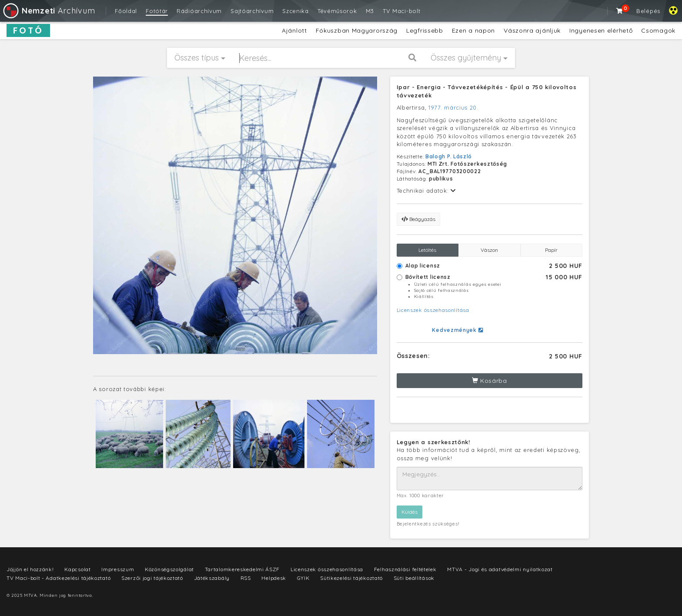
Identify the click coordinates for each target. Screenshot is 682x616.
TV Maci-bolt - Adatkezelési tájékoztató (59, 578)
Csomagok (658, 30)
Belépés (648, 11)
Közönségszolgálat (169, 569)
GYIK (303, 578)
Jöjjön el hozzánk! (30, 569)
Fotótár (157, 11)
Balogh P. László (449, 156)
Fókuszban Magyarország (357, 30)
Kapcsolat (77, 569)
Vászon (489, 250)
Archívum (48, 11)
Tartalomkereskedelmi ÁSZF (242, 569)
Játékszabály (212, 578)
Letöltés (427, 250)
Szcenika (296, 11)
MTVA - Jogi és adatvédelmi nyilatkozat (500, 569)
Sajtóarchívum (252, 11)
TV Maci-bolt (401, 11)
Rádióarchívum (199, 11)
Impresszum (118, 569)
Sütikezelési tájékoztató (351, 578)
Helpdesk (274, 578)
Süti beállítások (414, 578)
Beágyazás (418, 219)
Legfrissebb (425, 30)
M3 (370, 11)
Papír (551, 250)
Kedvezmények (457, 330)
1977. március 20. (453, 107)
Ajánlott (294, 30)
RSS (246, 578)
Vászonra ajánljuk (532, 30)
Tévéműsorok (337, 11)
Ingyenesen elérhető (601, 30)
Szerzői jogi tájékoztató (152, 578)
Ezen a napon (473, 30)
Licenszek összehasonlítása (433, 310)
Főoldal (126, 11)
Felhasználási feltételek (405, 569)
